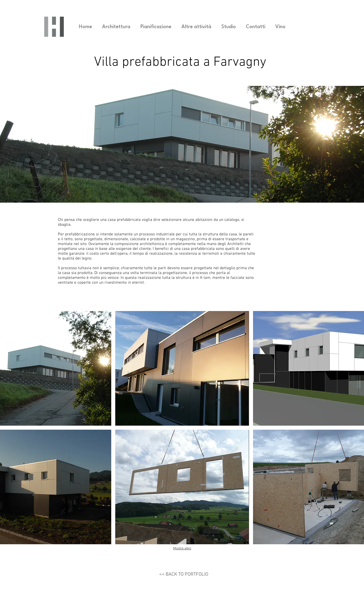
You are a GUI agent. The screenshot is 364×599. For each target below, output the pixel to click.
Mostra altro (182, 548)
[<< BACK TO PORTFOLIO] (184, 575)
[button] (182, 368)
